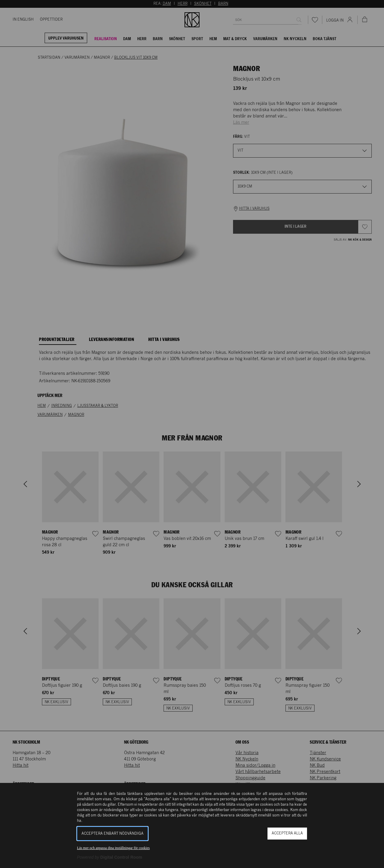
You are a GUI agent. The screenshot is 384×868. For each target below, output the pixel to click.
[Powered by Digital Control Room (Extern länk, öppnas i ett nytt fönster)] (110, 857)
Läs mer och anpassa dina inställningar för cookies (113, 848)
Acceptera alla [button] (287, 833)
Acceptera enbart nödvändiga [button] (112, 834)
